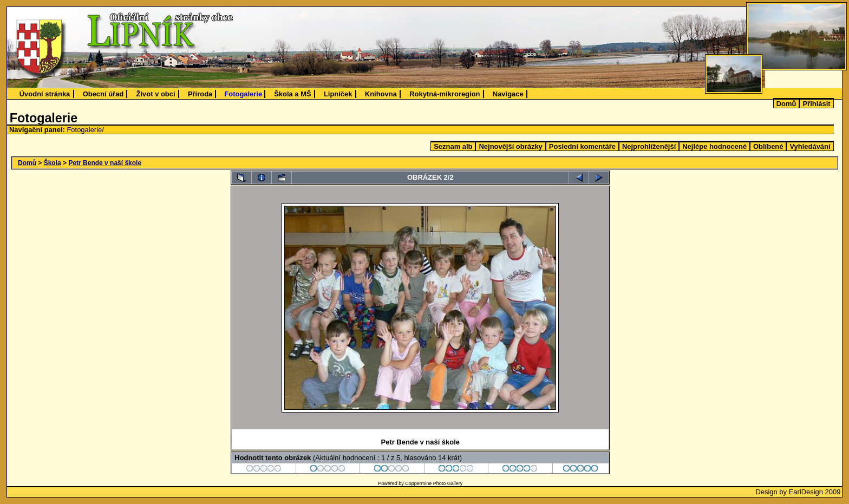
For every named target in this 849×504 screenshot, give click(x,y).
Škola (53, 163)
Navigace (508, 94)
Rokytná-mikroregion (445, 94)
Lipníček (338, 94)
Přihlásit (816, 104)
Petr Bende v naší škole (105, 163)
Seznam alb (453, 146)
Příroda (200, 94)
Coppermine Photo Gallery (434, 483)
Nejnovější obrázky (510, 146)
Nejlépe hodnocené (714, 146)
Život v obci (156, 94)
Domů (786, 104)
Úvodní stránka (45, 94)
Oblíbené (768, 146)
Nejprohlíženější (649, 146)
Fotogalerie (243, 94)
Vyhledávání (810, 146)
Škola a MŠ (292, 94)
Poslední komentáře (582, 146)
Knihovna (381, 94)
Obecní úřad (103, 94)
